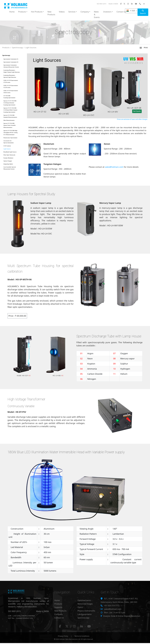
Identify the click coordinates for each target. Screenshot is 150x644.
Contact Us (59, 618)
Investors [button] (107, 12)
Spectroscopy (17, 47)
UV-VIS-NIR (14, 97)
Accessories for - (14, 142)
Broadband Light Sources (10, 152)
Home (12, 12)
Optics (80, 607)
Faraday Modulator (8, 158)
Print (144, 47)
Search (143, 12)
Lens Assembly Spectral (14, 168)
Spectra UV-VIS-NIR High (14, 133)
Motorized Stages (85, 604)
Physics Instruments (86, 611)
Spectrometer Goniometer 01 (11, 59)
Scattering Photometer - (14, 72)
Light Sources (31, 47)
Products (6, 47)
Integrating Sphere (8, 164)
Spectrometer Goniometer (14, 66)
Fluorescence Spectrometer (10, 138)
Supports (58, 607)
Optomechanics (84, 600)
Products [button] (22, 12)
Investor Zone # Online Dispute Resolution (122, 616)
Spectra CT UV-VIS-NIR (14, 103)
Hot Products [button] (37, 12)
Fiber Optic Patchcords (9, 155)
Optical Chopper (8, 161)
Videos (62, 12)
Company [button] (85, 12)
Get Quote (137, 111)
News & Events (97, 15)
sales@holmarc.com (114, 167)
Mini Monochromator (9, 120)
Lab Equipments (85, 614)
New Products (51, 13)
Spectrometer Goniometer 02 (11, 62)
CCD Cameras (7, 146)
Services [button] (72, 12)
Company (59, 614)
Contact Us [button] (121, 12)
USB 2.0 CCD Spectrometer (14, 82)
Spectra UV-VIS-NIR (14, 117)
